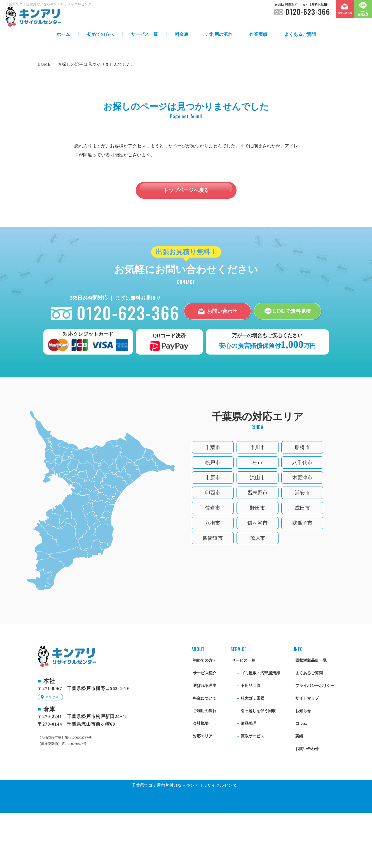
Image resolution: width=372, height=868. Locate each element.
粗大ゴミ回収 (252, 753)
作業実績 (258, 34)
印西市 (213, 547)
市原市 (213, 532)
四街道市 (213, 593)
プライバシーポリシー (315, 740)
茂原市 (258, 593)
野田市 (258, 563)
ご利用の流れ (219, 34)
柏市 (258, 517)
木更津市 (302, 532)
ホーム (63, 34)
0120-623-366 (308, 12)
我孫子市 (302, 578)
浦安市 (302, 547)
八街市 (213, 578)
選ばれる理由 (205, 740)
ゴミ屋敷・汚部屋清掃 (260, 728)
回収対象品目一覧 (311, 715)
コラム (301, 778)
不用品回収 (251, 740)
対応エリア (203, 791)
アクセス (52, 752)
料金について (205, 753)
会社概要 (201, 778)
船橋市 (302, 502)
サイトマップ (307, 753)
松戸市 (213, 517)
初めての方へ (100, 34)
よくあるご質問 (300, 34)
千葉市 (213, 502)
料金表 (182, 34)
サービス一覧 (144, 34)
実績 (299, 791)
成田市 (302, 563)
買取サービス (252, 791)
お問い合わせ (307, 803)
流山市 (258, 532)
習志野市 (258, 547)
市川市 (258, 502)
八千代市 (302, 517)
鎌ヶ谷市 (258, 578)
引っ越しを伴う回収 (258, 766)
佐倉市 (213, 563)
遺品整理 (249, 778)
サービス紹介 (205, 728)
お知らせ (303, 766)
